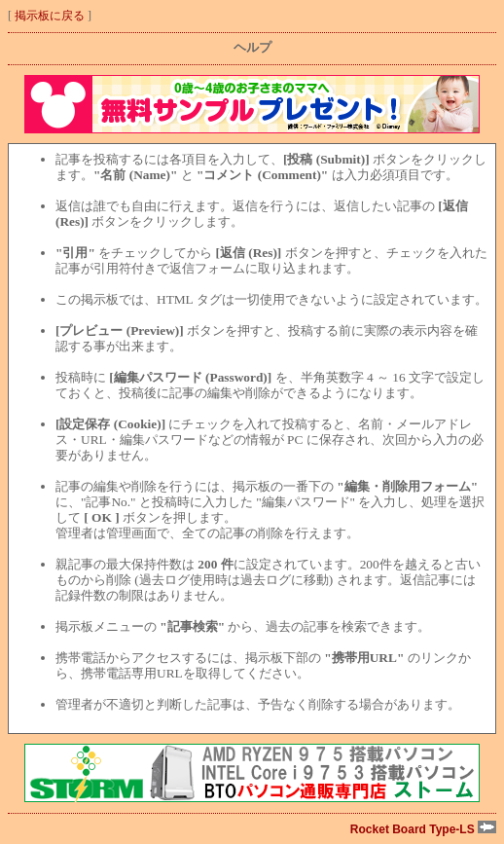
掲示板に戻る (50, 16)
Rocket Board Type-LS (423, 829)
